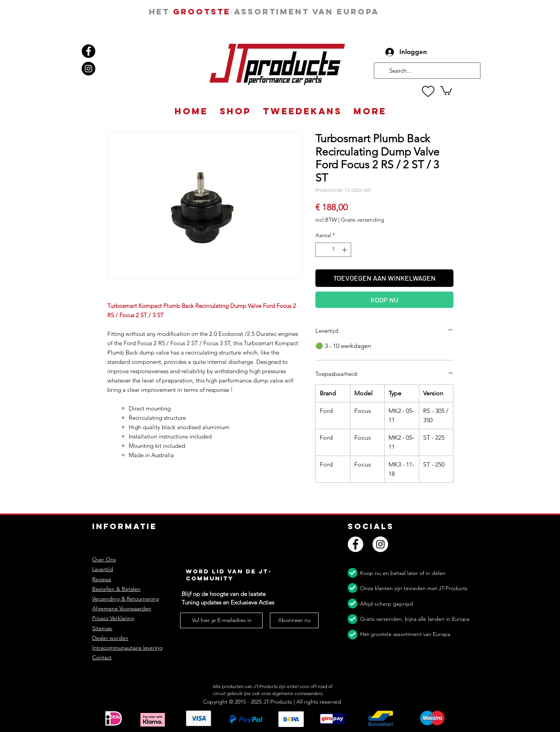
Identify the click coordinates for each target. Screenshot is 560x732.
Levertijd (103, 569)
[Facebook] (88, 51)
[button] (446, 90)
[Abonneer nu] (294, 620)
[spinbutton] (333, 250)
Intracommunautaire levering (127, 648)
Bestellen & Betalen (116, 589)
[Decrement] (321, 250)
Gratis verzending (363, 220)
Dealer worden (110, 638)
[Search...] (426, 71)
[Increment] (345, 250)
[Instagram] (88, 69)
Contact (102, 657)
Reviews (102, 579)
